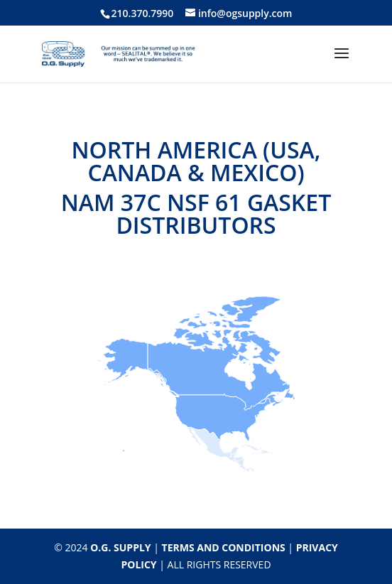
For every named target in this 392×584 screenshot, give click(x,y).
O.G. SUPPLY (120, 547)
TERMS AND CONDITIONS (224, 547)
